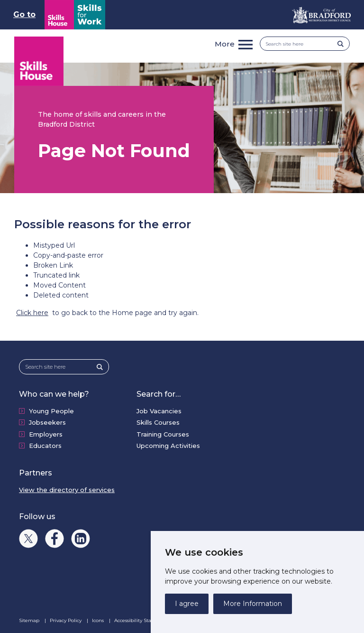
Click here (32, 313)
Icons (99, 620)
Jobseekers (47, 422)
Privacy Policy (66, 620)
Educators (45, 446)
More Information (253, 604)
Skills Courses (158, 422)
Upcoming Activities (168, 446)
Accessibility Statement (142, 620)
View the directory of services (67, 490)
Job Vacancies (159, 411)
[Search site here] (302, 44)
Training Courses (163, 434)
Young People (51, 411)
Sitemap (30, 620)
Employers (46, 434)
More (225, 44)
